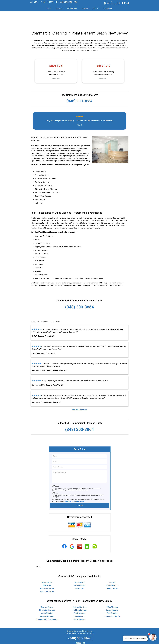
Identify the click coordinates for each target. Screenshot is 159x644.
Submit (79, 489)
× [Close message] (146, 636)
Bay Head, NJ (80, 566)
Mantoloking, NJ (112, 569)
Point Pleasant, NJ (47, 572)
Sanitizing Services (79, 594)
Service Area (72, 9)
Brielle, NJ (47, 569)
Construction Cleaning (112, 600)
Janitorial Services (79, 591)
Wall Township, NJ (47, 575)
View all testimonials (79, 393)
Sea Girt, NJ (79, 572)
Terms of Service (95, 640)
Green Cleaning (47, 597)
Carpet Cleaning (112, 594)
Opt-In (56, 477)
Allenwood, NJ (47, 566)
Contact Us (108, 9)
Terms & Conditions (79, 485)
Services (60, 9)
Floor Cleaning (112, 597)
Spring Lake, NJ (112, 572)
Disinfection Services (47, 594)
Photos (96, 9)
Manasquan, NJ (80, 569)
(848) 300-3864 (116, 3)
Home (49, 9)
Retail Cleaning (79, 597)
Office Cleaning (112, 591)
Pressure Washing (47, 600)
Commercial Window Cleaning (47, 603)
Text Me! (57, 470)
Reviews (85, 9)
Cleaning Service (47, 591)
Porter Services (79, 603)
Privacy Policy (68, 485)
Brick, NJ (112, 566)
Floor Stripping (79, 600)
